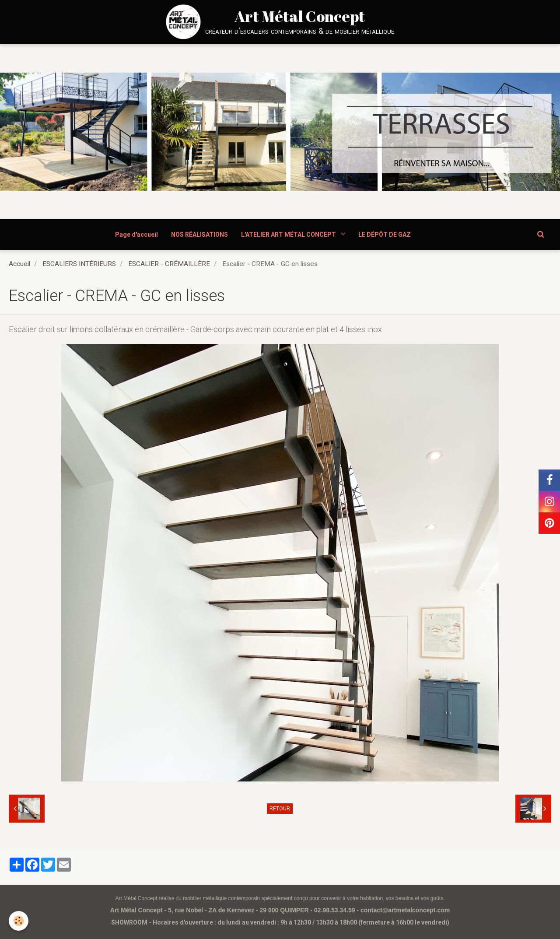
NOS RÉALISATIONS (199, 235)
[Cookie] (19, 921)
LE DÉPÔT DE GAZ (385, 235)
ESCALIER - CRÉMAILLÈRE (169, 264)
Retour (280, 809)
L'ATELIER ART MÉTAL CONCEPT (289, 235)
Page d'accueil (136, 235)
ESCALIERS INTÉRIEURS (79, 264)
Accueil (19, 264)
